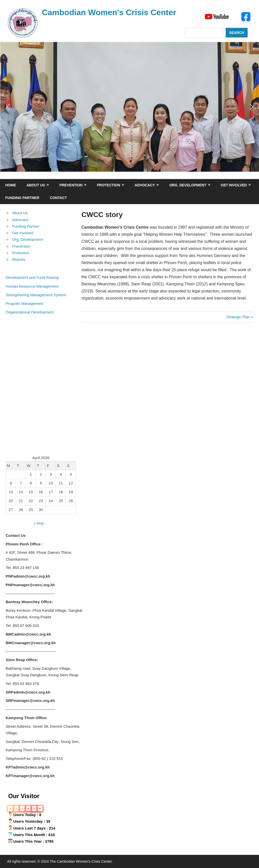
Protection (109, 185)
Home (11, 185)
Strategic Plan (238, 317)
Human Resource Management (32, 286)
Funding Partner (22, 198)
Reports (19, 259)
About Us (36, 185)
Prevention (71, 185)
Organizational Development (30, 312)
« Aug (39, 523)
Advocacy (145, 185)
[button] (8, 107)
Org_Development (188, 185)
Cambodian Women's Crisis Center (109, 12)
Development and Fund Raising (32, 277)
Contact (58, 198)
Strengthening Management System (36, 295)
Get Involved (234, 185)
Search (237, 33)
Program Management (25, 303)
